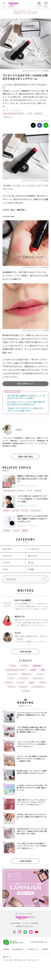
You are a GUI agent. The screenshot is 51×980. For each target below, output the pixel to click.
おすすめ (15, 510)
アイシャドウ (12, 674)
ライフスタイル (38, 687)
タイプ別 (26, 691)
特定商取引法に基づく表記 (25, 926)
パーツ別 (20, 683)
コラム (5, 569)
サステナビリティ (33, 960)
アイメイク (7, 556)
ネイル (31, 563)
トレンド (40, 674)
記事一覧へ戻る (26, 457)
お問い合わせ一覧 (20, 960)
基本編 (33, 670)
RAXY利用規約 (15, 923)
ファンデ (25, 510)
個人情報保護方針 (18, 949)
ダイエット (23, 687)
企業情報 (6, 949)
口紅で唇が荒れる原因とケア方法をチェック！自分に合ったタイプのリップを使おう (26, 397)
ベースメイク (16, 110)
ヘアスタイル (23, 678)
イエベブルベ (36, 510)
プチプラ (9, 683)
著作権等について (33, 949)
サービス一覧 (7, 960)
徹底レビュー (27, 674)
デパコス (38, 113)
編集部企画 (37, 666)
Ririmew (38, 490)
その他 (31, 569)
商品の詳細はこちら (26, 384)
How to (6, 510)
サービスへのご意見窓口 (30, 923)
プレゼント (7, 117)
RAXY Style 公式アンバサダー (14, 113)
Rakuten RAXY (14, 5)
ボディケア (32, 556)
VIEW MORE (26, 652)
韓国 (43, 670)
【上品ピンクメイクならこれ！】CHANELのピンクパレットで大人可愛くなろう (26, 409)
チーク (30, 490)
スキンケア (7, 549)
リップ (30, 113)
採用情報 (45, 949)
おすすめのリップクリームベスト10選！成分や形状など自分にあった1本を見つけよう (26, 403)
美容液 (25, 530)
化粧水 (31, 683)
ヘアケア (6, 563)
